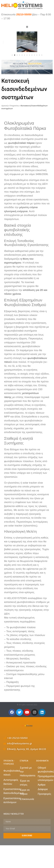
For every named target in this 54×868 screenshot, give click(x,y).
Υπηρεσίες (14, 106)
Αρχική (5, 106)
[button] (12, 55)
